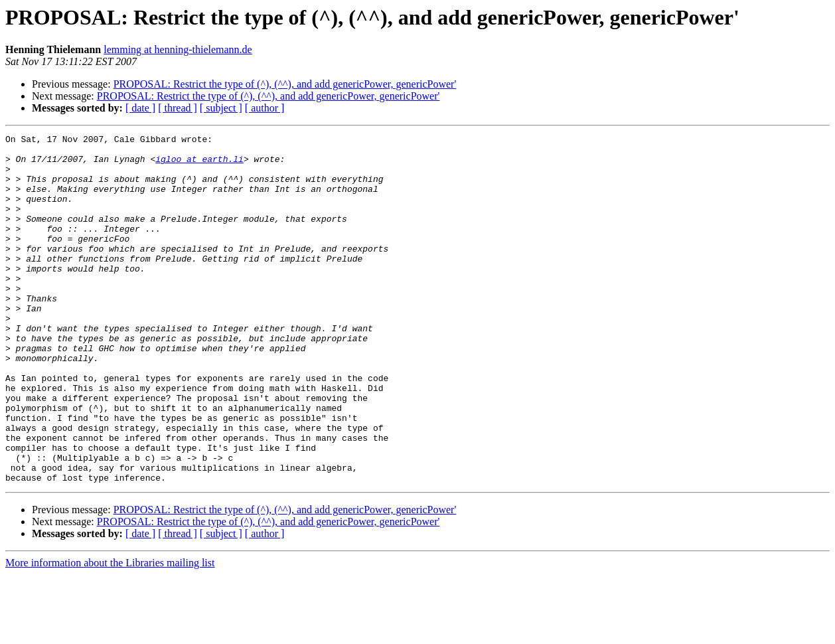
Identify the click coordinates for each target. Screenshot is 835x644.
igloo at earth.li (199, 165)
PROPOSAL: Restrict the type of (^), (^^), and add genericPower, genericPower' (285, 84)
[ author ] (265, 108)
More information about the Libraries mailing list (110, 632)
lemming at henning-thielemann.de (178, 49)
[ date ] (140, 108)
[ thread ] (178, 108)
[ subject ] (221, 108)
